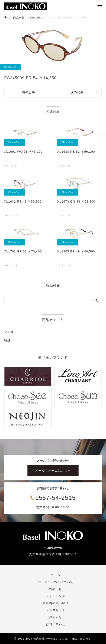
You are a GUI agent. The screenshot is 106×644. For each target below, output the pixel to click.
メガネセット (56, 610)
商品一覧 (55, 589)
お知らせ (55, 617)
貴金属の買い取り (56, 603)
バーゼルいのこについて (56, 582)
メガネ (9, 332)
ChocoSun (10, 67)
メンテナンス (56, 596)
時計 (8, 340)
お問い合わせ (56, 624)
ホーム (56, 575)
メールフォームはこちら (53, 471)
